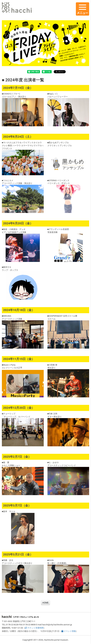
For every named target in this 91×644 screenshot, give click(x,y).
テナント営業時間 (34, 628)
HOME (46, 603)
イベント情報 (69, 631)
